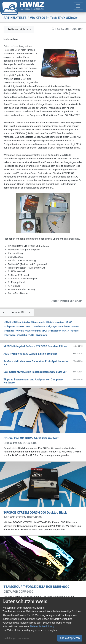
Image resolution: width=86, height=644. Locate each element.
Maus (75, 326)
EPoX (29, 326)
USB (31, 335)
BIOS (69, 322)
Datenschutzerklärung (42, 626)
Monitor (9, 331)
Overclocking (33, 331)
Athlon (17, 322)
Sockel (75, 331)
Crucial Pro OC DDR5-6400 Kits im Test (31, 438)
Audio (26, 322)
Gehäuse (39, 326)
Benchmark (38, 322)
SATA (66, 331)
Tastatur (22, 335)
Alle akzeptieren (70, 638)
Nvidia (20, 331)
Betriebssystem (55, 322)
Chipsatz (10, 326)
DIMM (20, 326)
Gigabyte (52, 326)
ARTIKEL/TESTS (15, 18)
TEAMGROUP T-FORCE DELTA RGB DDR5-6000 (36, 587)
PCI (44, 331)
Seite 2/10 (18, 312)
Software (10, 335)
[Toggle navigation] (78, 6)
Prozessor (54, 331)
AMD (8, 322)
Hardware (64, 326)
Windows (41, 335)
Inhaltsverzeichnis (18, 29)
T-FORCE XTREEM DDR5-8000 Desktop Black (35, 513)
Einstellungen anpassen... (17, 638)
